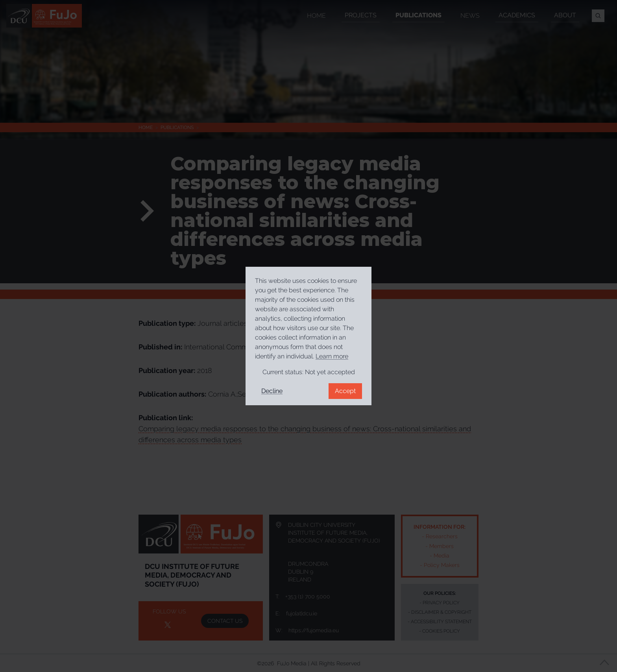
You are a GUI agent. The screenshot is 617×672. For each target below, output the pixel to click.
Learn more (332, 356)
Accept (345, 391)
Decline (272, 391)
